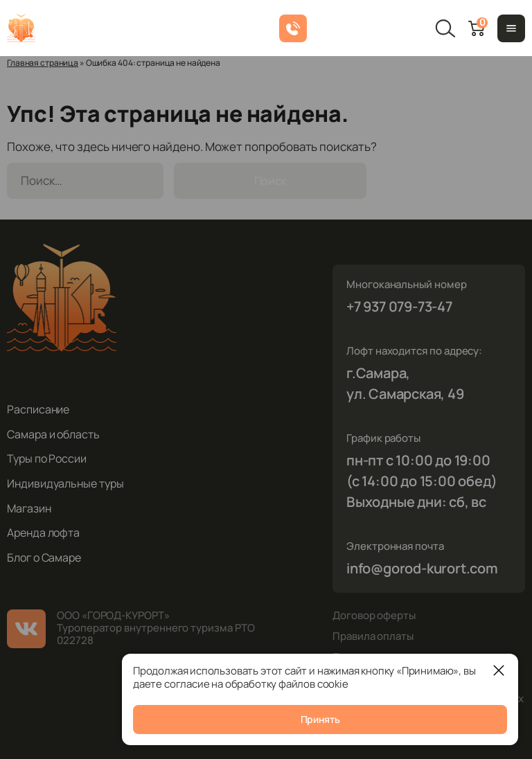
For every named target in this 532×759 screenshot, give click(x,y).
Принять (320, 719)
